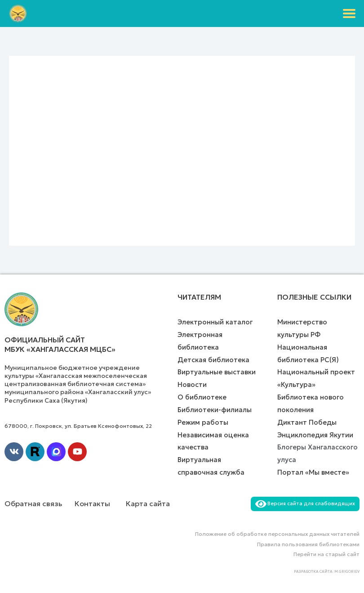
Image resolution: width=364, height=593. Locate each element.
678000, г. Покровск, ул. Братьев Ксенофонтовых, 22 (78, 426)
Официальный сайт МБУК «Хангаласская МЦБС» (60, 344)
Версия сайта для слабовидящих (305, 503)
